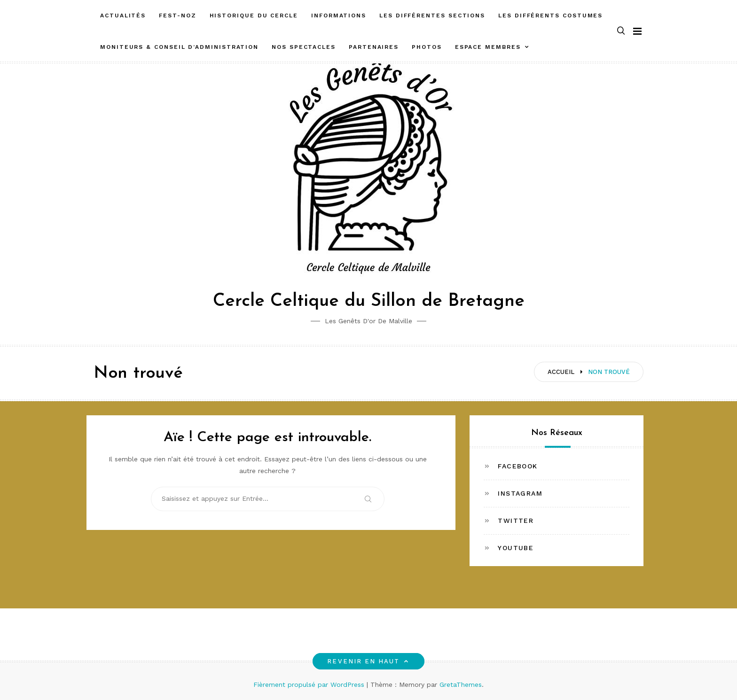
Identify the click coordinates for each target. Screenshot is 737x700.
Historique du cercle (254, 16)
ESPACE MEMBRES (488, 47)
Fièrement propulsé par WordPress (310, 684)
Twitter (516, 521)
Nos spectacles (304, 47)
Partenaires (374, 47)
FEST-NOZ (177, 16)
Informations (339, 16)
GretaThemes (461, 684)
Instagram (520, 493)
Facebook (517, 466)
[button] (621, 31)
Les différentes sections (432, 16)
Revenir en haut (368, 661)
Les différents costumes (550, 16)
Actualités (123, 16)
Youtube (516, 548)
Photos (427, 47)
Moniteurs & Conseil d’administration (179, 47)
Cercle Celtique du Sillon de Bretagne (369, 301)
